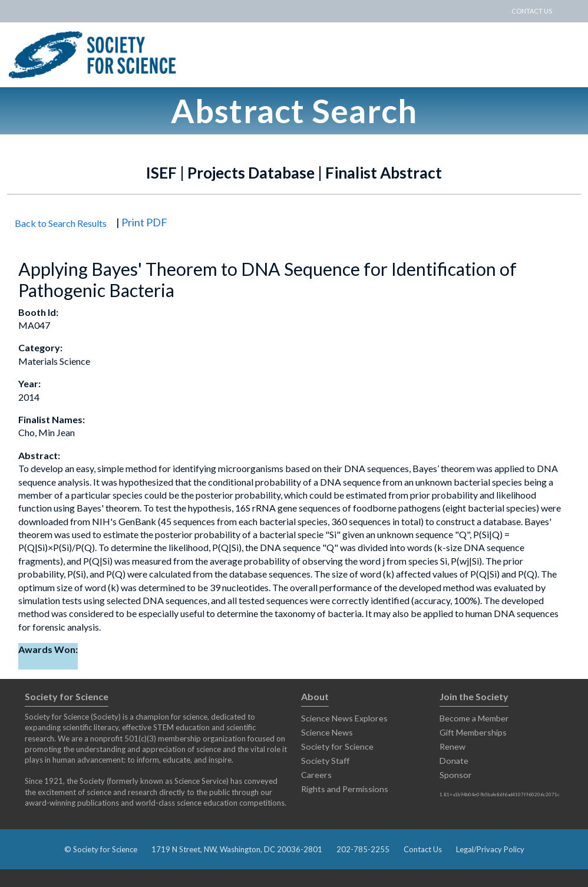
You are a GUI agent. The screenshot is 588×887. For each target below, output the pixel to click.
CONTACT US (532, 11)
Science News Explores (344, 718)
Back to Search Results (61, 223)
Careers (316, 775)
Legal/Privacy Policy (490, 849)
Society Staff (325, 761)
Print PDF (144, 222)
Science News (327, 732)
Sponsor (456, 775)
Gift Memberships (473, 732)
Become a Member (474, 718)
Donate (454, 761)
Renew (452, 746)
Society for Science (337, 746)
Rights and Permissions (345, 789)
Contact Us (423, 849)
